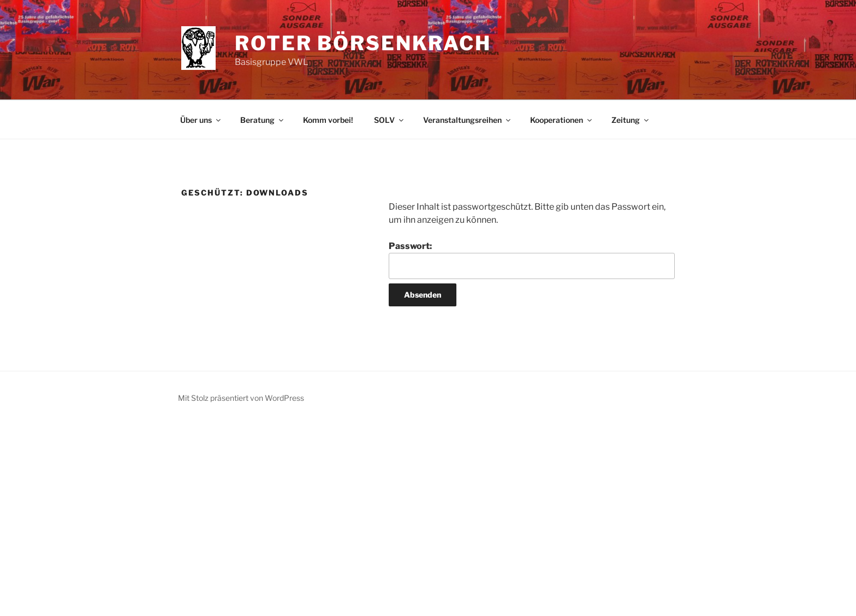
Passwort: (532, 260)
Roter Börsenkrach (363, 43)
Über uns (201, 120)
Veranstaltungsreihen (468, 120)
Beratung (263, 120)
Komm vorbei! (328, 120)
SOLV (390, 120)
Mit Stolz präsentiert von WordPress (241, 398)
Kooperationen (562, 120)
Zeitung (631, 120)
